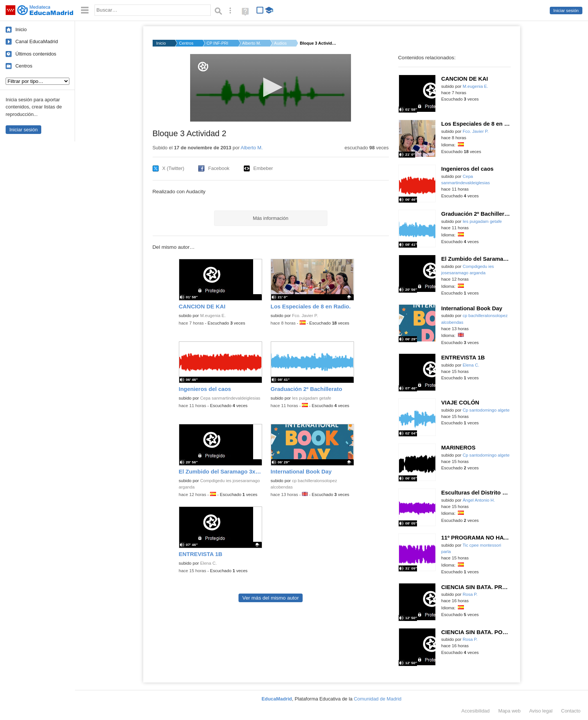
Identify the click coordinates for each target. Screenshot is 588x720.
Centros (24, 66)
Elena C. (208, 563)
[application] (271, 88)
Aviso (541, 711)
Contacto (571, 711)
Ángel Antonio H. (479, 500)
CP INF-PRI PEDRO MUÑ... (218, 43)
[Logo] (203, 67)
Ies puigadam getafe (312, 398)
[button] (271, 87)
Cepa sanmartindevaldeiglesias (230, 398)
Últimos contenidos (36, 54)
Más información (271, 218)
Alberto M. (252, 43)
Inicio (21, 29)
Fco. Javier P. (305, 316)
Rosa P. (470, 594)
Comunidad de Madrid (378, 699)
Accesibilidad (475, 711)
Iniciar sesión (566, 11)
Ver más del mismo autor (270, 598)
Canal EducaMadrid (37, 41)
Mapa (510, 711)
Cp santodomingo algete (486, 410)
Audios (280, 43)
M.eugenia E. (213, 316)
